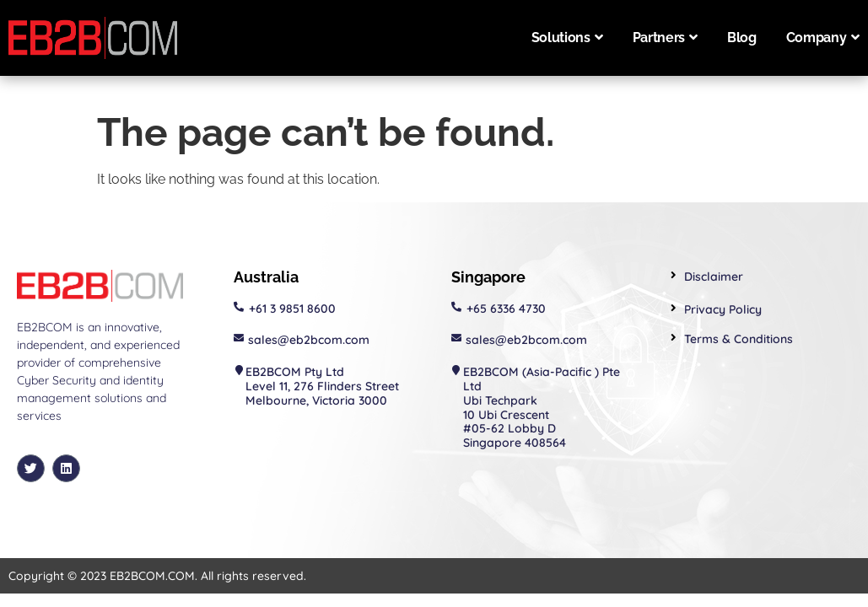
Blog (742, 38)
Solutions (567, 38)
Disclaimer (714, 277)
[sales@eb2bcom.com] (239, 338)
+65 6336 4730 (506, 309)
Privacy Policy (723, 309)
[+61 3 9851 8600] (239, 307)
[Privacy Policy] (674, 308)
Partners (665, 38)
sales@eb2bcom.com (309, 340)
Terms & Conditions (739, 339)
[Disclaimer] (674, 275)
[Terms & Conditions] (674, 338)
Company (823, 38)
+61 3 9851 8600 (292, 309)
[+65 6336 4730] (456, 307)
